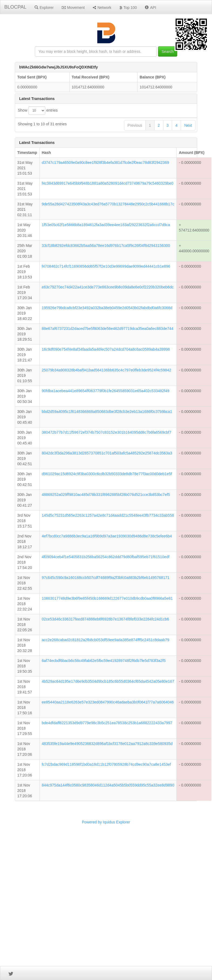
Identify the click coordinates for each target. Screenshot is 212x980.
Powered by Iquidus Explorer (106, 954)
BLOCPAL (15, 7)
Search (167, 51)
